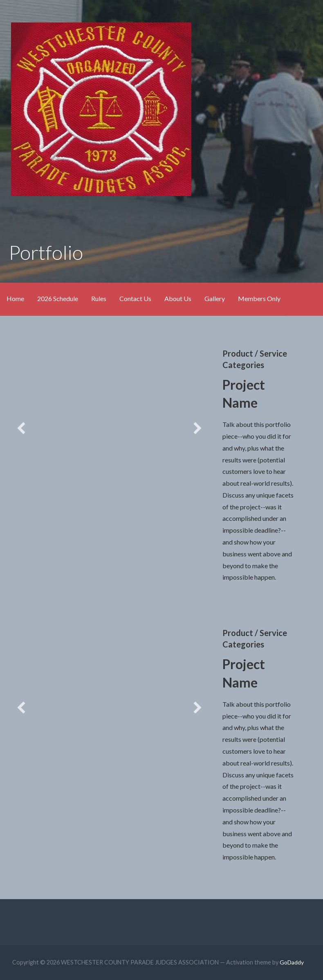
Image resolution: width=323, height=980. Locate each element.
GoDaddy (292, 962)
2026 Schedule (58, 298)
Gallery (215, 298)
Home (15, 298)
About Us (178, 298)
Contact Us (135, 298)
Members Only (259, 298)
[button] (21, 428)
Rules (99, 298)
